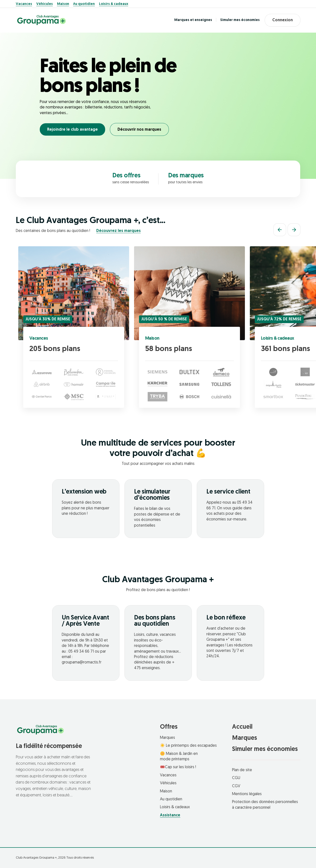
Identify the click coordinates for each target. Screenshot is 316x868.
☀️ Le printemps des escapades (188, 746)
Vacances (24, 4)
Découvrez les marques (118, 231)
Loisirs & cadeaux (114, 4)
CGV (236, 786)
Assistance (170, 815)
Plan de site (242, 770)
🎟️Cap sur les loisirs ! (178, 767)
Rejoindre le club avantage (72, 130)
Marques (168, 738)
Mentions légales (247, 794)
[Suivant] (294, 230)
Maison (63, 4)
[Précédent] (280, 230)
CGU (236, 778)
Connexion (283, 20)
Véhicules (45, 4)
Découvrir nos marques (139, 130)
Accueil (242, 727)
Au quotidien (84, 4)
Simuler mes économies (240, 20)
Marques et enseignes (193, 20)
